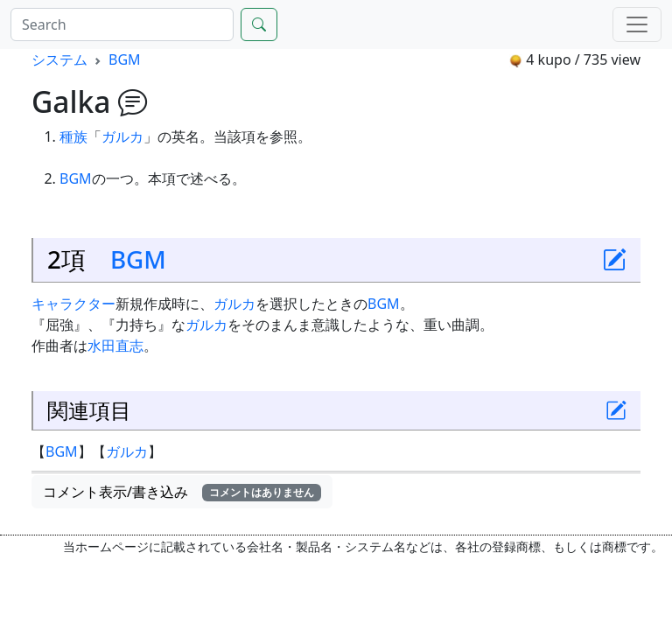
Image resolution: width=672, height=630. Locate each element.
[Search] (122, 24)
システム (59, 59)
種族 (73, 136)
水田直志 (115, 346)
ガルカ (122, 136)
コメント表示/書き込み (182, 492)
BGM (125, 59)
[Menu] (637, 24)
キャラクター (73, 304)
